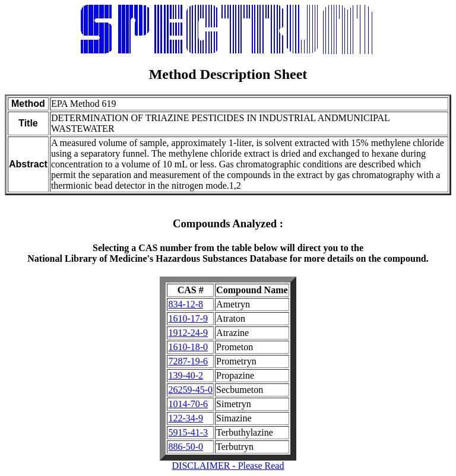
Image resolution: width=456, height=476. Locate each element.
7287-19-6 (188, 361)
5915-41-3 (188, 432)
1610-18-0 (188, 347)
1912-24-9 (188, 333)
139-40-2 (186, 375)
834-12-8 (186, 304)
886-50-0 (186, 447)
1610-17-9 (188, 318)
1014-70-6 (188, 404)
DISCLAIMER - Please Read (228, 466)
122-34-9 (186, 418)
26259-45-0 (190, 390)
